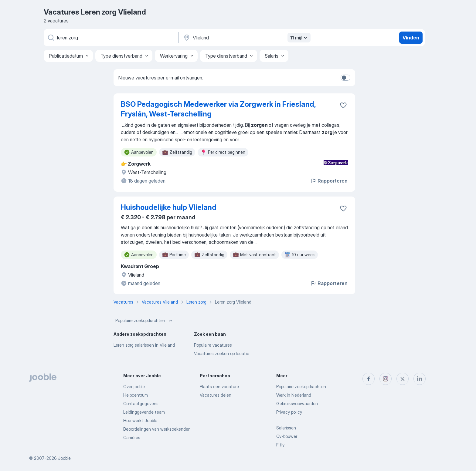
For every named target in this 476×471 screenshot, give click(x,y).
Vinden (411, 38)
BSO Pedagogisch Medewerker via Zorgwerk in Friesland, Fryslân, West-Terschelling (218, 109)
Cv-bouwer (287, 436)
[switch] (345, 78)
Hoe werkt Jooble (140, 421)
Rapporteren (329, 181)
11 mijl (300, 38)
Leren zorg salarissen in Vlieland (144, 345)
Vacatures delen (216, 395)
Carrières (132, 437)
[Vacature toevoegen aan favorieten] (343, 105)
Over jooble (134, 387)
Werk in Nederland (294, 395)
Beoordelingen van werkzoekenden (157, 429)
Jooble (64, 458)
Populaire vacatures (213, 345)
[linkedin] (420, 379)
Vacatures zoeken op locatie (222, 353)
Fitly (280, 445)
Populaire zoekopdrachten (144, 321)
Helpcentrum (136, 395)
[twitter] (403, 379)
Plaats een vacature (219, 387)
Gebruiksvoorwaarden (297, 404)
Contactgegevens (141, 404)
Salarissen (286, 428)
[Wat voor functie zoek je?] (110, 38)
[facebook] (369, 379)
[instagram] (386, 379)
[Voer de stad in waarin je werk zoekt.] (246, 38)
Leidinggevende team (144, 412)
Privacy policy (289, 412)
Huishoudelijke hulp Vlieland (169, 207)
